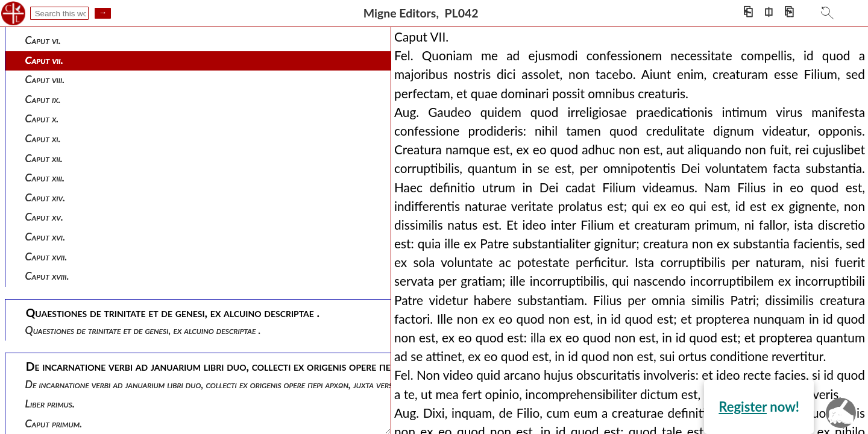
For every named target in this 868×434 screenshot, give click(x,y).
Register (743, 407)
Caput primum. (54, 423)
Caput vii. (44, 60)
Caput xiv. (46, 197)
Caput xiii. (45, 178)
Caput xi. (43, 138)
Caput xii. (44, 158)
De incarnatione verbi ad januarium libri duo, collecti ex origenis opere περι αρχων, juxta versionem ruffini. (236, 384)
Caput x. (42, 118)
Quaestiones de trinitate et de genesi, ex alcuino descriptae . (143, 330)
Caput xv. (44, 217)
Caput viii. (45, 79)
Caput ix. (43, 99)
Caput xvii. (46, 256)
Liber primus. (50, 404)
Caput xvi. (46, 237)
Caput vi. (43, 40)
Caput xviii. (47, 276)
